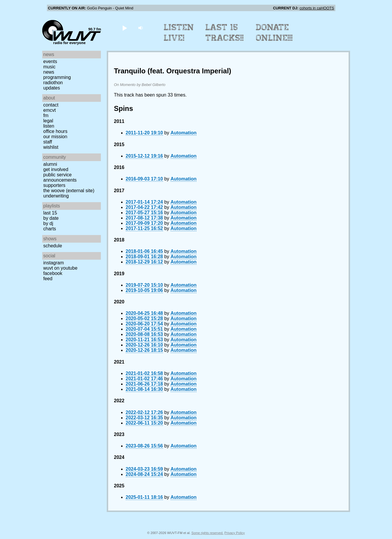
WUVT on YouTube (61, 268)
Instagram (54, 263)
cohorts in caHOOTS (317, 8)
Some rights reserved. (207, 533)
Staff (48, 142)
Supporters (55, 185)
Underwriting (56, 196)
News (49, 72)
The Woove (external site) (69, 191)
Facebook (53, 273)
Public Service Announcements (60, 177)
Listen (49, 126)
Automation (184, 133)
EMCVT (50, 110)
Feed (48, 279)
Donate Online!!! (274, 33)
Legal (48, 121)
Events (50, 61)
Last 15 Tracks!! (225, 33)
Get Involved (56, 169)
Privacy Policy (235, 533)
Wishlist (51, 147)
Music (50, 67)
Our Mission (55, 137)
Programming (57, 77)
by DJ (48, 223)
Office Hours (55, 131)
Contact (51, 105)
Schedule (53, 246)
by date (51, 218)
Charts (50, 229)
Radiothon (53, 83)
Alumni (50, 164)
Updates (52, 88)
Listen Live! (179, 33)
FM (46, 115)
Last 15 (50, 213)
